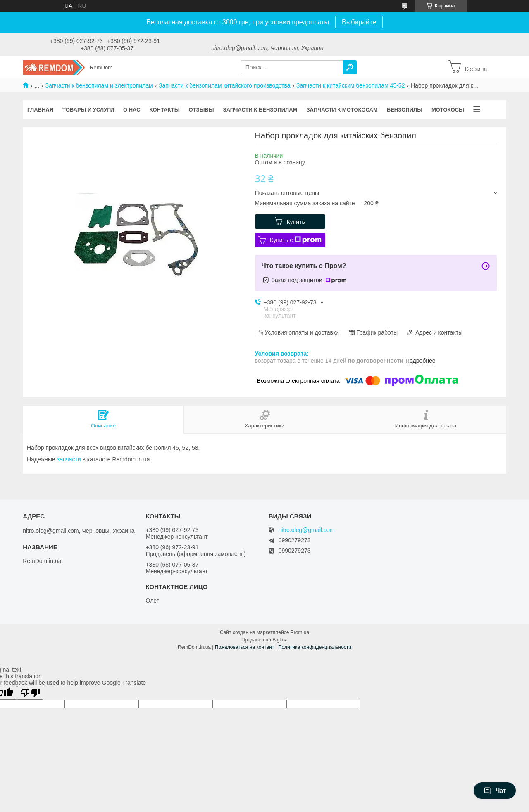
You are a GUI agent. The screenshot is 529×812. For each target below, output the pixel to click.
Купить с (296, 240)
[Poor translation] (30, 693)
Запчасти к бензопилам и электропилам (99, 85)
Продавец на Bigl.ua (264, 640)
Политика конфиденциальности (315, 647)
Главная (40, 110)
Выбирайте (359, 22)
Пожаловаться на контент (244, 647)
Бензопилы (405, 110)
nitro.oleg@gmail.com (307, 530)
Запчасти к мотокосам (342, 110)
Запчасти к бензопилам (260, 110)
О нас (132, 110)
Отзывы (201, 110)
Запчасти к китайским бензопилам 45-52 (350, 85)
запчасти (69, 459)
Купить (295, 222)
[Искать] (350, 67)
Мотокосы (448, 110)
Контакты (165, 110)
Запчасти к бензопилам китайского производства (225, 85)
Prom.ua (300, 632)
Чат (495, 791)
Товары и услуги (88, 110)
